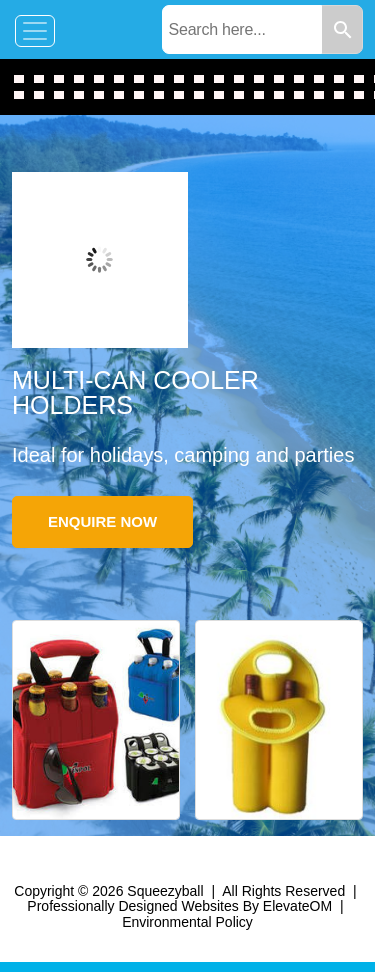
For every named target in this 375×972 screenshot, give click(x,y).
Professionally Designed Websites (132, 906)
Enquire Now (102, 521)
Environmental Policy (187, 922)
